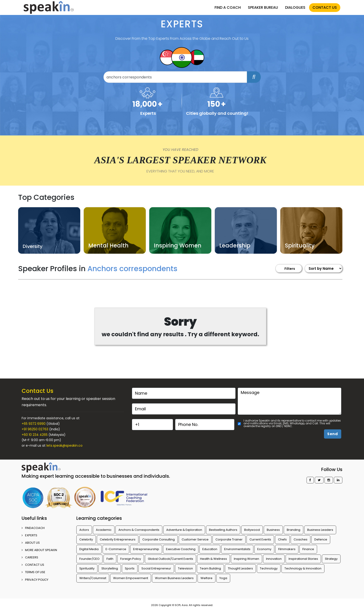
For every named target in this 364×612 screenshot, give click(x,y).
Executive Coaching (181, 549)
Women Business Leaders (174, 578)
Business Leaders (320, 530)
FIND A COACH (228, 7)
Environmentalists (237, 549)
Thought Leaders (240, 568)
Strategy (331, 559)
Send (333, 434)
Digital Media (89, 549)
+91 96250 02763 (35, 429)
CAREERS (30, 557)
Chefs (282, 539)
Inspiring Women (246, 559)
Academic (104, 530)
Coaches (301, 539)
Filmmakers (287, 549)
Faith (110, 559)
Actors (84, 530)
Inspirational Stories (303, 559)
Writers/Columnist (93, 578)
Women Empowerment (131, 578)
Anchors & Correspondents (139, 530)
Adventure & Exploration (184, 530)
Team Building (210, 568)
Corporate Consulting (159, 539)
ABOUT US (31, 543)
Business (273, 530)
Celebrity (86, 539)
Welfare (206, 578)
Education (210, 549)
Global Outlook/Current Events (171, 559)
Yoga (223, 578)
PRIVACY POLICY (35, 580)
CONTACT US (325, 7)
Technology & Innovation (303, 568)
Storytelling (110, 568)
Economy (264, 549)
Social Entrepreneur (156, 568)
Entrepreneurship (146, 549)
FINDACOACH (33, 528)
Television (185, 568)
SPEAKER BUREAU (263, 7)
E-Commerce (116, 549)
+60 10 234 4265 (35, 435)
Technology (269, 568)
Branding (294, 530)
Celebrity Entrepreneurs (118, 539)
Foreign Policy (131, 559)
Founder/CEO (89, 559)
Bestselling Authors (223, 530)
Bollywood (252, 530)
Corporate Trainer (229, 539)
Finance (308, 549)
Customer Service (195, 539)
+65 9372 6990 (34, 424)
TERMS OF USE (33, 572)
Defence (321, 539)
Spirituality (87, 568)
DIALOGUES (295, 7)
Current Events (260, 539)
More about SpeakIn (39, 550)
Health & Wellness (214, 559)
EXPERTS (29, 535)
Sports (130, 568)
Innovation (274, 559)
